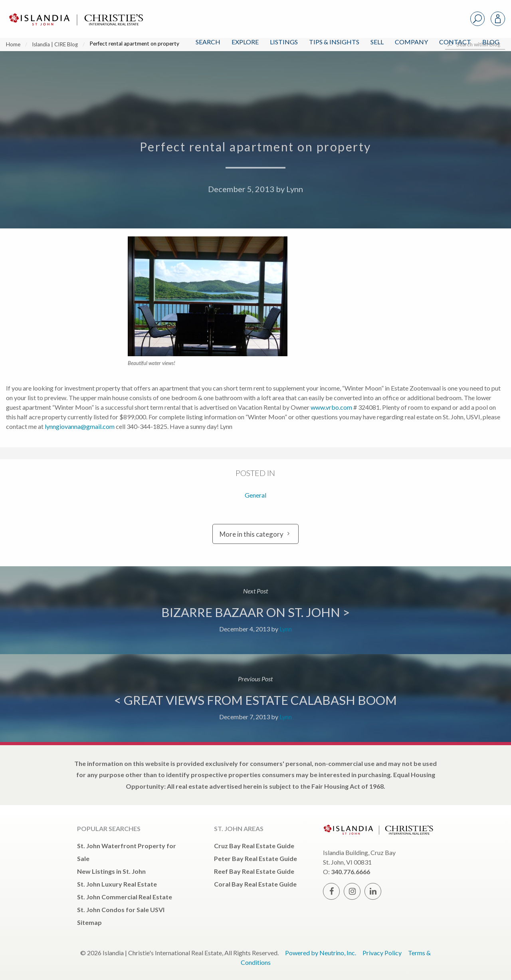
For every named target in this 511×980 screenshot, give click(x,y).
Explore (245, 42)
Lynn (295, 189)
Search (208, 42)
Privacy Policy (382, 953)
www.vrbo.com (331, 407)
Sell (377, 42)
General (255, 495)
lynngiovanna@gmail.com (80, 426)
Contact (455, 42)
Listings (284, 42)
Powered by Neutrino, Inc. (321, 953)
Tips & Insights (334, 42)
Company (411, 42)
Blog (491, 42)
